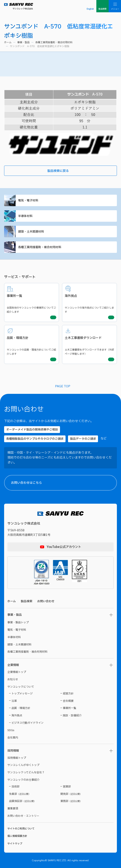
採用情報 (13, 751)
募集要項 (13, 809)
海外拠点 (17, 716)
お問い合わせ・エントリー (23, 816)
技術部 (16, 787)
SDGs (11, 730)
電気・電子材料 (60, 200)
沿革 (14, 701)
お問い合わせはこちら (64, 483)
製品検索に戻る (81, 171)
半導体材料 (60, 216)
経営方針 (68, 694)
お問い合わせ (46, 601)
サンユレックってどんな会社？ (26, 773)
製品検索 (27, 601)
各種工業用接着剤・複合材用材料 (54, 42)
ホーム (8, 42)
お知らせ (13, 679)
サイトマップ (15, 844)
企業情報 (13, 665)
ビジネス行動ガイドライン (28, 723)
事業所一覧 (70, 708)
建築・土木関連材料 (60, 232)
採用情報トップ (17, 758)
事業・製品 (23, 42)
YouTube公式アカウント (64, 547)
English (90, 9)
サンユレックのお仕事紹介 (23, 780)
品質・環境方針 (21, 708)
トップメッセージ (22, 694)
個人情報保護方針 (17, 836)
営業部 (67, 787)
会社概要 (68, 701)
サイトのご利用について (21, 829)
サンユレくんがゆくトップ (23, 765)
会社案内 (13, 738)
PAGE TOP (63, 386)
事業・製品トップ (18, 623)
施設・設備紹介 (72, 716)
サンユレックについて (21, 687)
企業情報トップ (17, 672)
